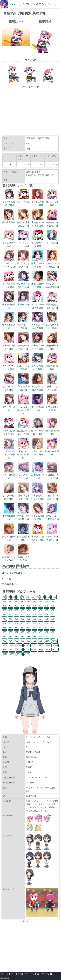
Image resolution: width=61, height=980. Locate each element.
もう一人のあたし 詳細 (23, 345)
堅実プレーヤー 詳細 (38, 263)
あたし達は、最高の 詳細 (38, 386)
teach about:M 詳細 (52, 431)
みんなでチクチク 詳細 (52, 325)
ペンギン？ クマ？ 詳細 (24, 243)
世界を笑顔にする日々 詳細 (38, 496)
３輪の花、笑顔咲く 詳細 (52, 496)
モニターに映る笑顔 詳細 (23, 516)
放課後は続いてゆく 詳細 (38, 451)
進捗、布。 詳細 (9, 407)
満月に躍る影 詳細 (38, 407)
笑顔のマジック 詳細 (38, 243)
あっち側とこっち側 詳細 (9, 284)
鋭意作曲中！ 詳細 (52, 345)
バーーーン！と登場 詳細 (52, 222)
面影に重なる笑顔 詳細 (23, 496)
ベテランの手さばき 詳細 (52, 537)
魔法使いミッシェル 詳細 (38, 222)
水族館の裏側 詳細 (9, 516)
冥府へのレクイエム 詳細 (9, 431)
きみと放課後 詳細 (23, 537)
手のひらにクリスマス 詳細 (38, 537)
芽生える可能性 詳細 (38, 516)
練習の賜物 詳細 (9, 304)
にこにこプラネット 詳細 (9, 366)
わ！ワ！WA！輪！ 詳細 (38, 431)
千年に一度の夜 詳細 (23, 386)
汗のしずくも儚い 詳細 (23, 263)
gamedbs (4, 978)
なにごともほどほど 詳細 (9, 202)
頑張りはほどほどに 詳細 (52, 304)
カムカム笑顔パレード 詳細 (23, 431)
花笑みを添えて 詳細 (52, 407)
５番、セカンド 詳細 (23, 366)
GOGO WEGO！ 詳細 (9, 263)
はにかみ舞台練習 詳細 (9, 496)
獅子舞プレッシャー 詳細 (38, 345)
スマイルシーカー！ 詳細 (38, 304)
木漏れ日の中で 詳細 (38, 284)
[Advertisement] (30, 111)
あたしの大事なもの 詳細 (23, 222)
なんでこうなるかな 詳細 (23, 284)
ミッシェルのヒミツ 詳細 (38, 202)
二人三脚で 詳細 (9, 475)
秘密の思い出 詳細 (38, 475)
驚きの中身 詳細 (9, 325)
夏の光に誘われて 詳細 (38, 366)
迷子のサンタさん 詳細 (9, 345)
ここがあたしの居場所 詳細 (52, 284)
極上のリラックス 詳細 (9, 557)
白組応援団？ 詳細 (9, 243)
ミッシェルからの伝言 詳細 (52, 263)
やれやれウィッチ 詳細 (9, 386)
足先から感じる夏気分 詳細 (52, 516)
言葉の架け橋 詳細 (52, 366)
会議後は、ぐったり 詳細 (52, 475)
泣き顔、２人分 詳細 (23, 557)
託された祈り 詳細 (9, 537)
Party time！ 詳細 (52, 451)
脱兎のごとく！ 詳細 (52, 386)
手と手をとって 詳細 (23, 325)
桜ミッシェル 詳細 (52, 202)
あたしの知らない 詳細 (23, 475)
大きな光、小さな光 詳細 (38, 325)
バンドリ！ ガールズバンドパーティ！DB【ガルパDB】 (27, 974)
